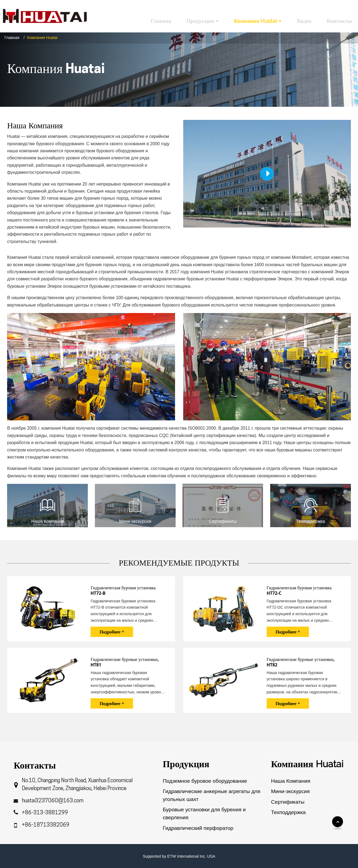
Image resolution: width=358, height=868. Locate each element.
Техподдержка (288, 812)
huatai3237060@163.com (53, 801)
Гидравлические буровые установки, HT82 (301, 662)
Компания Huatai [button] (255, 21)
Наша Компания (291, 781)
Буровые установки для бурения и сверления (204, 814)
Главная (161, 21)
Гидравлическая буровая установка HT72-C (299, 591)
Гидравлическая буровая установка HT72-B (123, 591)
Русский (342, 7)
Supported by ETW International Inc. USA (179, 856)
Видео (304, 21)
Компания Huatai (307, 764)
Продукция (186, 764)
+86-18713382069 (46, 825)
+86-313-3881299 (45, 813)
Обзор (279, 823)
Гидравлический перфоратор (198, 828)
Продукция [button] (200, 21)
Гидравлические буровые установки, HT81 (125, 662)
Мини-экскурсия (290, 791)
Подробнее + (112, 632)
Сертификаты (288, 802)
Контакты (339, 21)
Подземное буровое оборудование (205, 781)
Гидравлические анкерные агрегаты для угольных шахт (212, 795)
